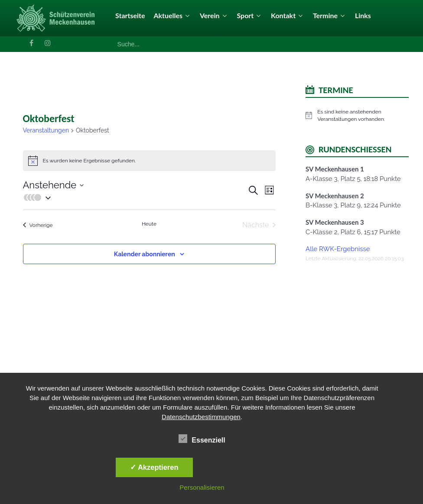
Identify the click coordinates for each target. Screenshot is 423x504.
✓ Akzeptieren (154, 467)
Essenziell (202, 439)
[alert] (357, 115)
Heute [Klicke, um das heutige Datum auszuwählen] (149, 224)
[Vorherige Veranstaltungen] (38, 225)
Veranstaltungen (46, 130)
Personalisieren (202, 487)
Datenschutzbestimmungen (201, 417)
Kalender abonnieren (145, 254)
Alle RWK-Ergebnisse (338, 249)
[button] (135, 197)
